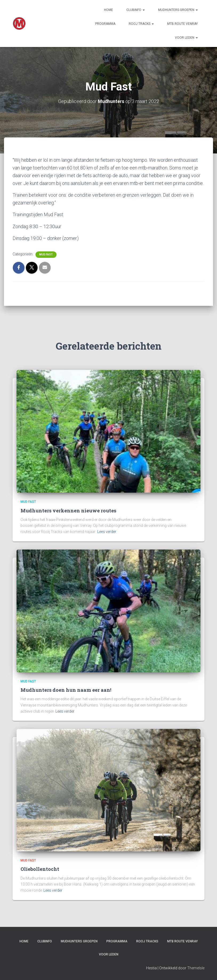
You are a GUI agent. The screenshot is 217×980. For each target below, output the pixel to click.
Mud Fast (46, 254)
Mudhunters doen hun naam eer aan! (66, 690)
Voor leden (186, 38)
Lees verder (107, 532)
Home (108, 10)
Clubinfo (136, 10)
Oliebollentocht (40, 869)
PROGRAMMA (105, 24)
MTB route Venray (182, 24)
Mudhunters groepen (178, 10)
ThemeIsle (196, 968)
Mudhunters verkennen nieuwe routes (68, 511)
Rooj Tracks (141, 24)
